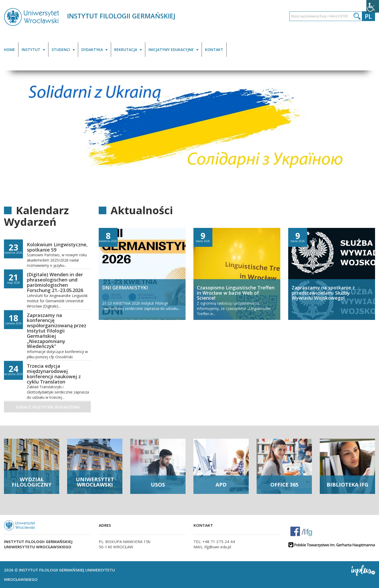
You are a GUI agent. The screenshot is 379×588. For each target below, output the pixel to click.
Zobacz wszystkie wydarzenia (48, 407)
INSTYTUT (31, 50)
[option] (189, 131)
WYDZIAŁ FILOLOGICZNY (32, 482)
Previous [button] (10, 131)
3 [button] (372, 178)
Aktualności (142, 210)
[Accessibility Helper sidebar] (373, 6)
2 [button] (366, 178)
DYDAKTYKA (92, 50)
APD (221, 485)
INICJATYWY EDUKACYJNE (171, 50)
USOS (158, 485)
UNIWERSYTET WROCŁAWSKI (95, 482)
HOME (9, 50)
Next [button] (369, 131)
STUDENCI (61, 50)
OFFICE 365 (284, 485)
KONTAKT (214, 50)
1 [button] (359, 178)
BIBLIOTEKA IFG (348, 485)
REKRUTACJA (126, 50)
